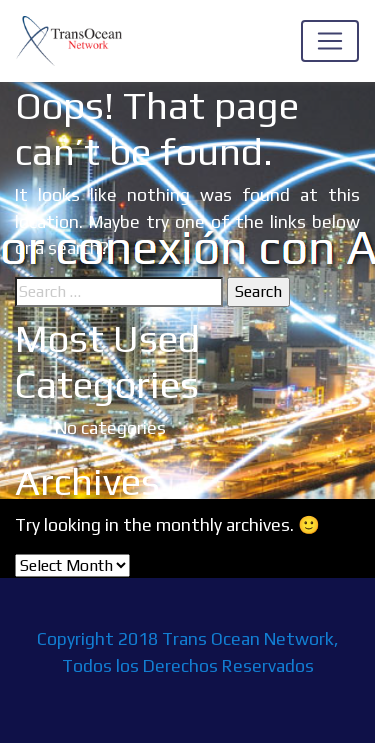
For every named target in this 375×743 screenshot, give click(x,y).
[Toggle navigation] (330, 41)
